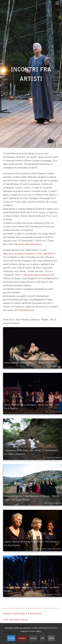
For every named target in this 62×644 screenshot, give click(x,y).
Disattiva (22, 638)
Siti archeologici (16, 620)
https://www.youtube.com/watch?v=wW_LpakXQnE (28, 254)
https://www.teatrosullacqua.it (37, 275)
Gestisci (33, 638)
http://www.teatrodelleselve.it (28, 244)
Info (43, 638)
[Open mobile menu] (57, 3)
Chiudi (51, 638)
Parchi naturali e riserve (22, 614)
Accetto (11, 638)
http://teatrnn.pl (27, 310)
